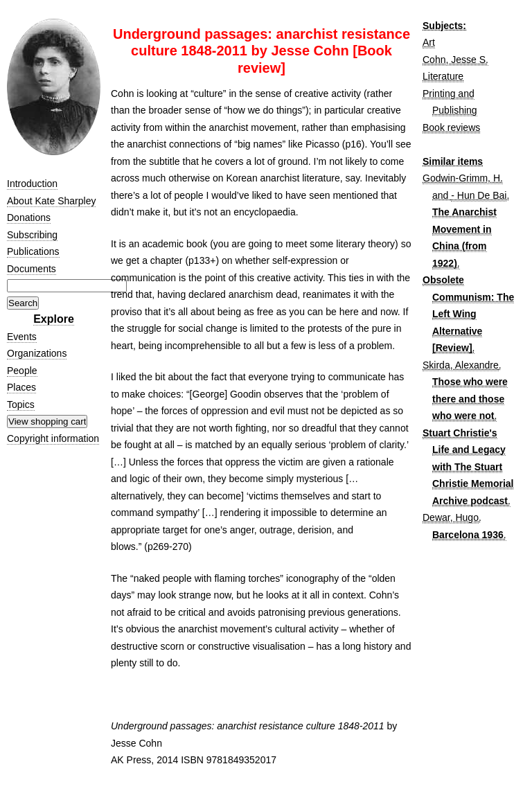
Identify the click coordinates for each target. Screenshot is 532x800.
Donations (29, 217)
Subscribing (32, 235)
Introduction (32, 184)
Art (429, 42)
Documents (32, 269)
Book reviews (451, 127)
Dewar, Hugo (451, 517)
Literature (443, 76)
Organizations (37, 353)
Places (21, 387)
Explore (54, 319)
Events (22, 337)
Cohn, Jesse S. (455, 60)
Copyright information (53, 438)
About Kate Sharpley (51, 201)
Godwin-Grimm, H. (463, 178)
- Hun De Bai (479, 195)
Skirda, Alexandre (461, 365)
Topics (21, 405)
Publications (33, 251)
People (22, 371)
